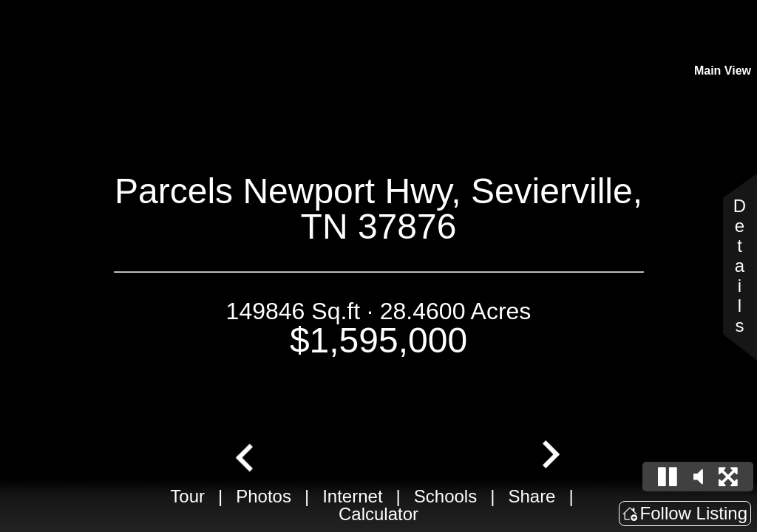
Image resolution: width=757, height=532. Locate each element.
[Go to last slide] (246, 456)
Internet (352, 496)
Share (532, 496)
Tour (187, 496)
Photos (264, 496)
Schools (445, 496)
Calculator (378, 514)
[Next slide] (549, 456)
